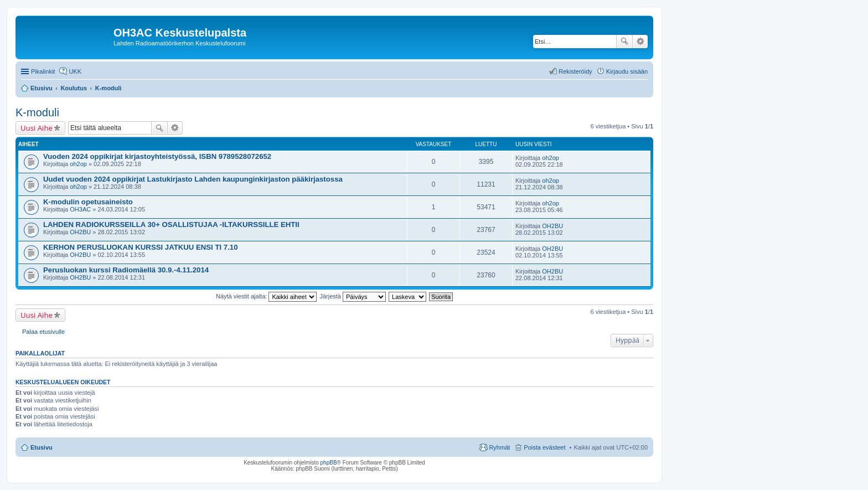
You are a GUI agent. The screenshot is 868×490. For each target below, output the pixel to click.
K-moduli (37, 112)
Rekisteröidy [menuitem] (575, 71)
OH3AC (80, 209)
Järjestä (353, 296)
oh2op (78, 164)
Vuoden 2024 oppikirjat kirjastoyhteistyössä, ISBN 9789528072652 (157, 156)
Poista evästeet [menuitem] (544, 447)
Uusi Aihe (37, 128)
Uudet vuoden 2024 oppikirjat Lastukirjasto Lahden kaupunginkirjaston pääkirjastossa (193, 179)
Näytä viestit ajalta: (266, 296)
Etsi (624, 42)
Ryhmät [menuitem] (499, 447)
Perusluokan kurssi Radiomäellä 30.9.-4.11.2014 (126, 270)
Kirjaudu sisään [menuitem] (627, 71)
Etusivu (42, 447)
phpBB (329, 463)
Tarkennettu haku (640, 42)
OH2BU (80, 232)
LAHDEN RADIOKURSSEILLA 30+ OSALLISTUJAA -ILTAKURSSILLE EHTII (171, 225)
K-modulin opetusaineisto (88, 202)
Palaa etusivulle (43, 332)
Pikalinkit (43, 71)
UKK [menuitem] (75, 71)
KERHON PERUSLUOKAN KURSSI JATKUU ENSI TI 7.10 (140, 247)
